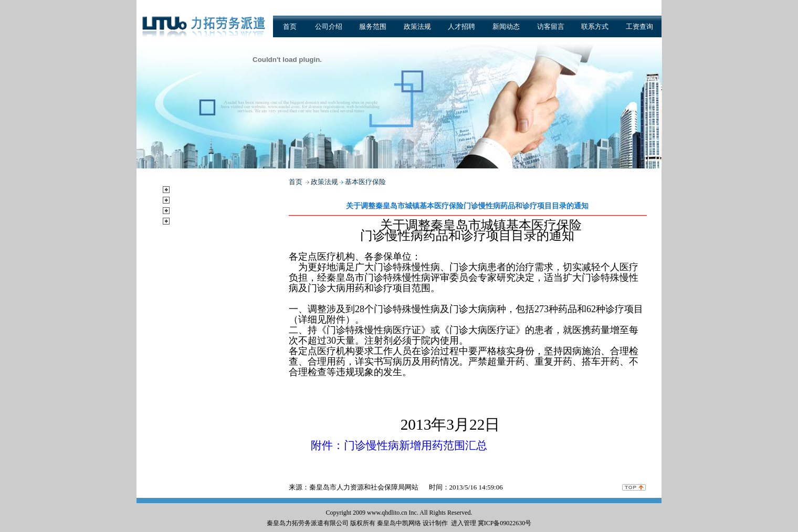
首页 (290, 26)
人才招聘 (461, 26)
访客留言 (551, 26)
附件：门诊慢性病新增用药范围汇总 (399, 445)
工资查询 (639, 26)
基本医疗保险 (365, 182)
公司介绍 (329, 26)
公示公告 (189, 221)
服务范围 (373, 26)
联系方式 (595, 26)
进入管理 (464, 523)
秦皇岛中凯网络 (399, 523)
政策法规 (417, 26)
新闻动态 (506, 26)
